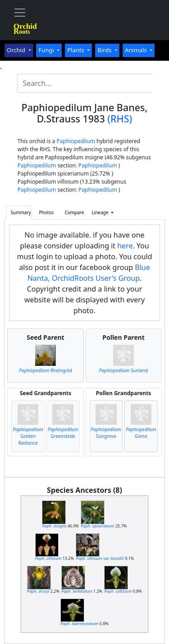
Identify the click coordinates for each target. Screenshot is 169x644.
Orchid (17, 50)
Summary (21, 212)
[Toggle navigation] (20, 13)
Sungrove (106, 433)
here (125, 246)
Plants (76, 50)
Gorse (141, 433)
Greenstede (63, 433)
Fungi (47, 50)
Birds (105, 50)
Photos (47, 212)
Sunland (123, 370)
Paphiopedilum (76, 141)
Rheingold (46, 370)
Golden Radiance (28, 436)
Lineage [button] (100, 212)
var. (100, 558)
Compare (74, 212)
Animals (137, 50)
